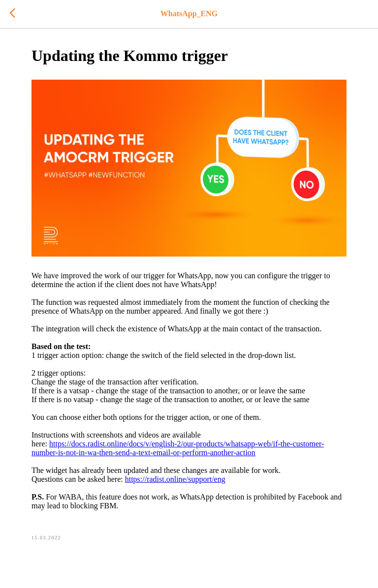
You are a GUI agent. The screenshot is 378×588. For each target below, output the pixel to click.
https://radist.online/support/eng (175, 479)
